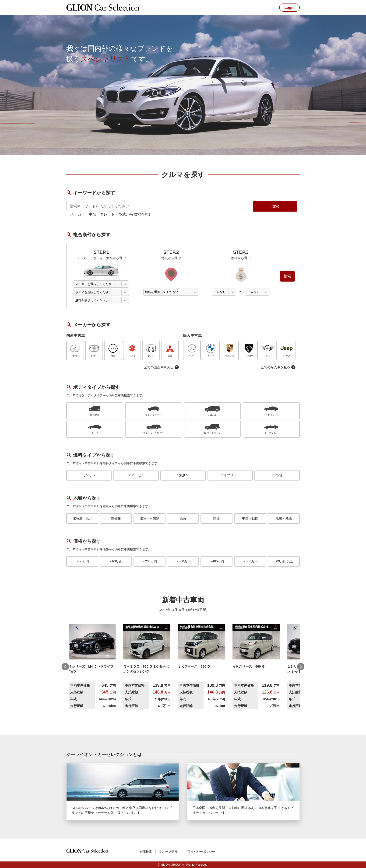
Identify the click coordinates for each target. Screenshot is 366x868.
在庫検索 (146, 852)
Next (301, 667)
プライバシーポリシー (200, 852)
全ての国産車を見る (162, 367)
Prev (65, 667)
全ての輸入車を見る (278, 367)
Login (289, 8)
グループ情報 (168, 852)
